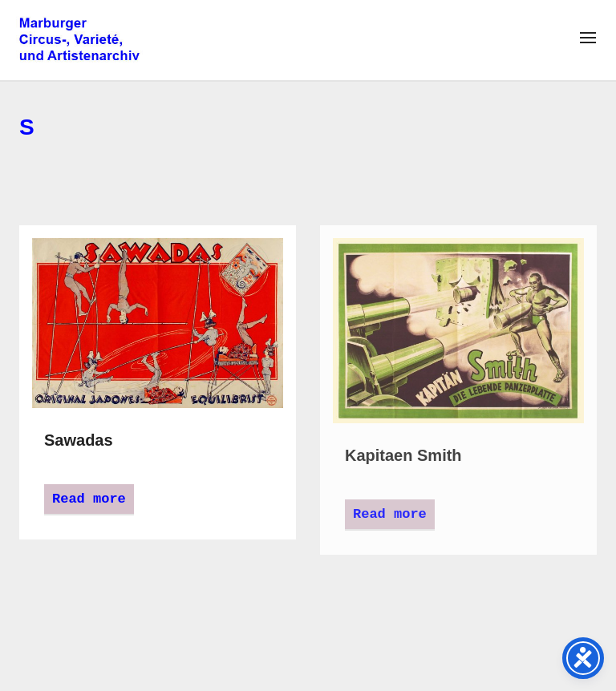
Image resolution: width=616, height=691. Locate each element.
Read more (89, 499)
